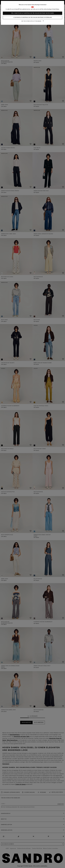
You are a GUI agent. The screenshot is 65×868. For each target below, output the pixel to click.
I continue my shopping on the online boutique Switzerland (32, 17)
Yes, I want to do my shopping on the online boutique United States (33, 13)
